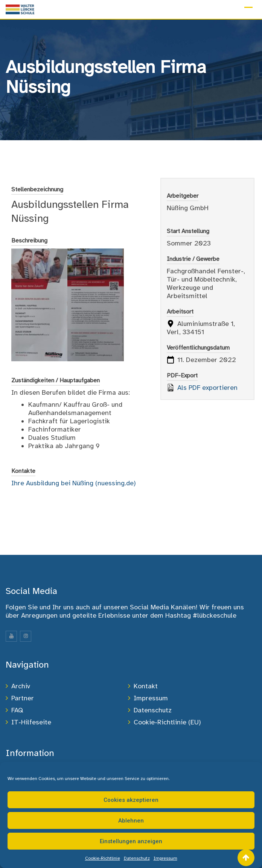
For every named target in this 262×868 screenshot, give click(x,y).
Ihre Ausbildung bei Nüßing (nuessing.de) (74, 483)
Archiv (21, 686)
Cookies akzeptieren (131, 800)
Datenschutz (137, 858)
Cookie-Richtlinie (103, 858)
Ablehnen (131, 821)
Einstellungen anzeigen (131, 841)
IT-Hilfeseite (31, 722)
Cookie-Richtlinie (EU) (167, 722)
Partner (23, 698)
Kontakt (146, 686)
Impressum (165, 858)
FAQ (17, 710)
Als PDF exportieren (202, 388)
